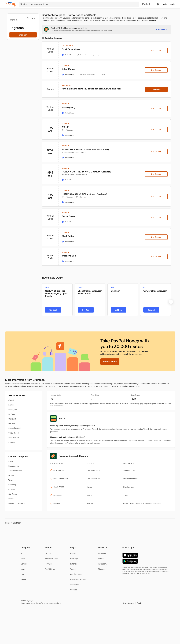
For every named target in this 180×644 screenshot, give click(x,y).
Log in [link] (172, 4)
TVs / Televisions (15, 471)
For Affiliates (50, 569)
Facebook (102, 553)
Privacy (73, 553)
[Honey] (10, 4)
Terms (73, 569)
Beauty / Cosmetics (16, 503)
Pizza (11, 461)
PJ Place (12, 414)
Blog (23, 574)
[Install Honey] (161, 29)
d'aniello (12, 400)
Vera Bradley (14, 438)
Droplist (48, 553)
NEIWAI (12, 424)
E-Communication (78, 579)
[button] (133, 603)
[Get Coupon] (156, 50)
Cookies (74, 590)
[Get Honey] (156, 89)
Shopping (12, 485)
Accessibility (75, 585)
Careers (24, 564)
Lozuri (11, 405)
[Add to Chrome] (110, 362)
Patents (73, 564)
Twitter (101, 559)
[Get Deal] (53, 310)
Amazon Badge (51, 559)
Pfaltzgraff (13, 410)
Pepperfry (12, 442)
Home (8, 523)
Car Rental (13, 494)
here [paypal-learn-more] (59, 603)
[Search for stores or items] (79, 4)
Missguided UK (14, 428)
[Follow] (31, 18)
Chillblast (12, 419)
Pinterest (102, 569)
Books (11, 499)
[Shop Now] (23, 35)
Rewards (49, 564)
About (23, 553)
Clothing (12, 489)
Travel (11, 480)
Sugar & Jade (14, 433)
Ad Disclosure (76, 574)
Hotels (11, 475)
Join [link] (165, 4)
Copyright (74, 559)
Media (23, 579)
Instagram (102, 564)
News (23, 569)
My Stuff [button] (147, 4)
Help (23, 559)
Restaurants (14, 466)
